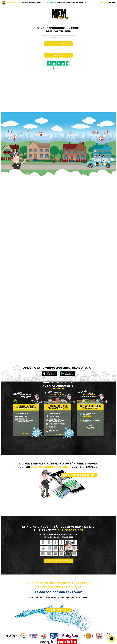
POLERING (55, 3)
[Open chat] (112, 639)
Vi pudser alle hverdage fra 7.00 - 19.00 (59, 534)
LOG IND (104, 3)
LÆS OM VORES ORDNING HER (79, 475)
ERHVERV (41, 3)
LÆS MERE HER (59, 610)
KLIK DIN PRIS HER (58, 561)
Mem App (112, 3)
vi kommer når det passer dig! (58, 537)
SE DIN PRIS (59, 44)
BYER (81, 3)
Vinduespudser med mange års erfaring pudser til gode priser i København (60, 14)
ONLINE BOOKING (14, 3)
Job (86, 3)
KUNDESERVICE (72, 3)
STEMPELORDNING (29, 3)
